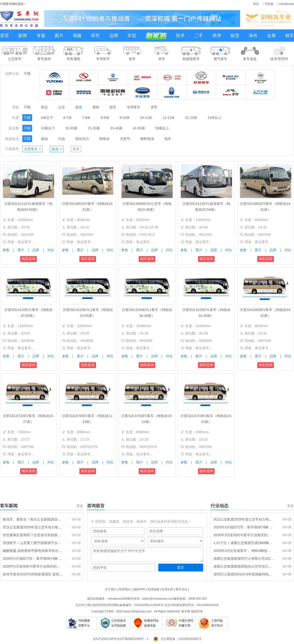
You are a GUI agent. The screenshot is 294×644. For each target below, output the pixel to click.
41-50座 (139, 128)
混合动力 (82, 139)
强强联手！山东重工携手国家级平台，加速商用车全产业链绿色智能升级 (33, 543)
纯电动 (104, 139)
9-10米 (125, 118)
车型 (132, 36)
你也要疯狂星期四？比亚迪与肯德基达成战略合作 (33, 535)
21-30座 (94, 128)
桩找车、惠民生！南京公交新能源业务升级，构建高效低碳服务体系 (33, 519)
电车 (168, 139)
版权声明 (139, 589)
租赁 (235, 36)
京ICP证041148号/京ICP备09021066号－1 (121, 639)
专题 (41, 36)
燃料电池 (147, 139)
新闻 (23, 36)
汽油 (61, 139)
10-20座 (72, 128)
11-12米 (169, 118)
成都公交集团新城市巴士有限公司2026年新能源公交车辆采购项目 (244, 558)
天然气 (125, 139)
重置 (76, 149)
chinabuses (287, 4)
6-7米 (68, 118)
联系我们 (125, 589)
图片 (59, 36)
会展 (271, 36)
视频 (77, 36)
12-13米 (191, 118)
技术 (180, 36)
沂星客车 (32, 149)
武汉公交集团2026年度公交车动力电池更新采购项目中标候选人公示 (33, 527)
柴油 (44, 139)
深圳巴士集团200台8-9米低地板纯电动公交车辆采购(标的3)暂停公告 (244, 574)
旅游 (79, 107)
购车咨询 (28, 259)
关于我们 (111, 589)
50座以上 (162, 128)
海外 (253, 36)
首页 (4, 36)
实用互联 (167, 589)
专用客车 (134, 107)
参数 (6, 250)
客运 (44, 107)
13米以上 (215, 118)
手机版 (269, 4)
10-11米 (146, 118)
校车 (290, 36)
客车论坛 (182, 589)
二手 (198, 36)
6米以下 (47, 118)
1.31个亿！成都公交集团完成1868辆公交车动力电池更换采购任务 (244, 543)
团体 (96, 107)
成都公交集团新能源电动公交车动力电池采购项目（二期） (244, 566)
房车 (154, 107)
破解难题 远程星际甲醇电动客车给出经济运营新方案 (33, 551)
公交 (61, 107)
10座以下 (48, 128)
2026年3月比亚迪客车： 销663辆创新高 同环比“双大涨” (244, 551)
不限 (27, 74)
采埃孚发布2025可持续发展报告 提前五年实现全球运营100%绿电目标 (33, 574)
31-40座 (116, 128)
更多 (80, 506)
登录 (256, 4)
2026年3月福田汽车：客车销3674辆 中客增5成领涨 (33, 558)
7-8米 (86, 118)
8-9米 (105, 118)
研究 (95, 36)
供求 (217, 36)
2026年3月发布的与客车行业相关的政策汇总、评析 (33, 566)
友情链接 (153, 589)
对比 (51, 250)
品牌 (114, 36)
